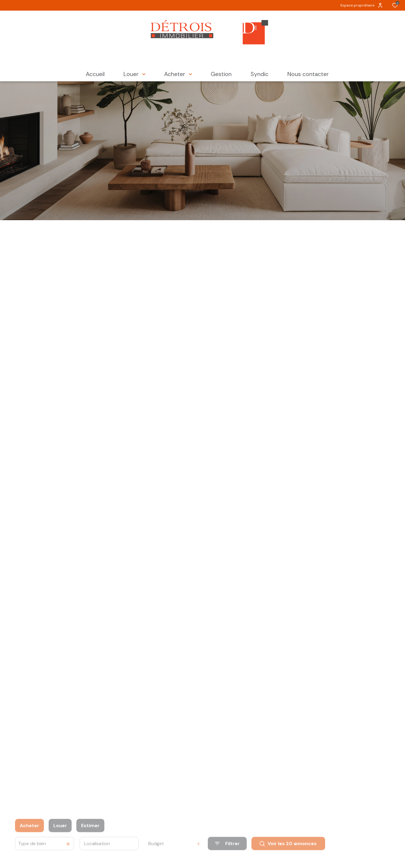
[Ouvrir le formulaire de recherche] (227, 853)
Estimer (90, 835)
